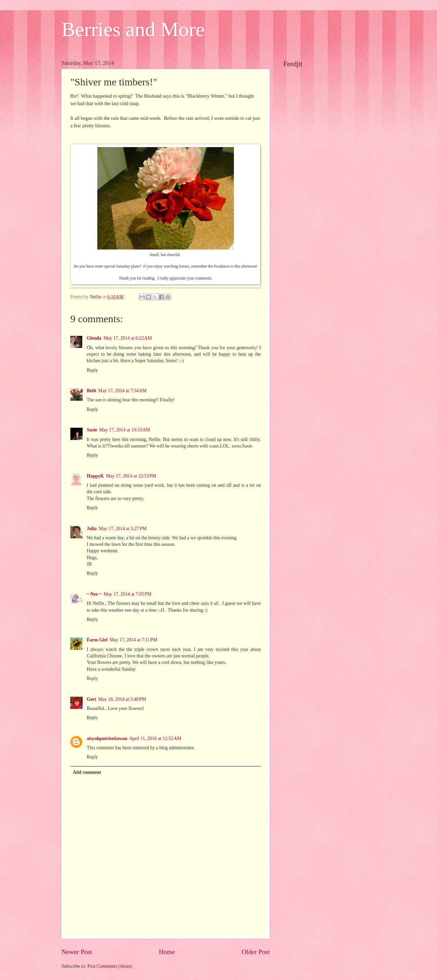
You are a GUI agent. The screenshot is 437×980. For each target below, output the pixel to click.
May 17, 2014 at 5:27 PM (123, 529)
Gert (91, 699)
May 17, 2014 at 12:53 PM (131, 476)
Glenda (94, 338)
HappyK (95, 476)
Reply (92, 370)
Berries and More (133, 29)
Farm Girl (97, 640)
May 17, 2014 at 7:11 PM (133, 640)
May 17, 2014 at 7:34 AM (123, 391)
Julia (92, 529)
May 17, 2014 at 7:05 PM (127, 594)
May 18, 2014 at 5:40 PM (122, 699)
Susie (92, 430)
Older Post (256, 952)
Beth (91, 391)
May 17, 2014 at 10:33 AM (125, 430)
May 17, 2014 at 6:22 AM (128, 338)
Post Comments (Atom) (110, 966)
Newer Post (77, 952)
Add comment (87, 772)
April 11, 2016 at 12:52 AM (155, 738)
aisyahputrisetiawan (107, 738)
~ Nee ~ (94, 594)
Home (167, 952)
